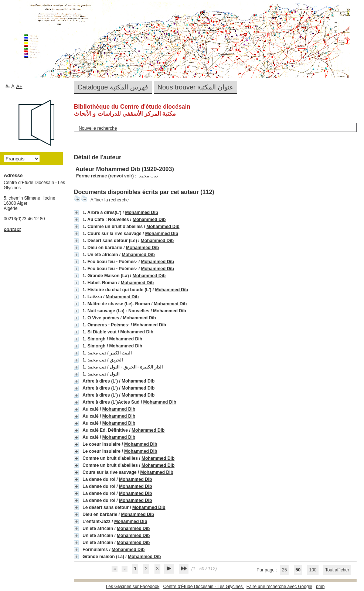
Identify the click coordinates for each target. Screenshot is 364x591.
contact (12, 229)
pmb (320, 587)
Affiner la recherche (110, 200)
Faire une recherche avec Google (279, 587)
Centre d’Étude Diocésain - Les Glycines (203, 587)
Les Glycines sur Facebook (133, 587)
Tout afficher (337, 570)
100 (313, 570)
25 (284, 570)
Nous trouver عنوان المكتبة (195, 87)
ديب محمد (148, 176)
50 (298, 570)
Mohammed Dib (141, 213)
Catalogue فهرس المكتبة (113, 87)
